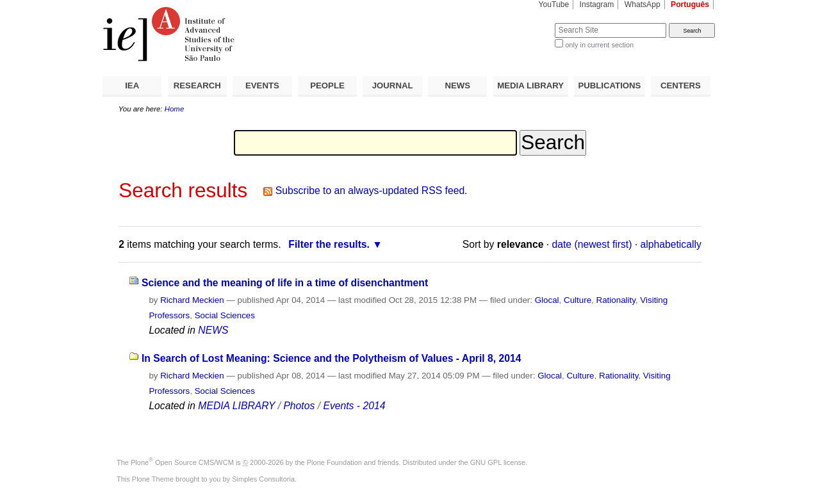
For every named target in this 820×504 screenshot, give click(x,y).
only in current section (599, 45)
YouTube (554, 4)
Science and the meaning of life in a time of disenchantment (285, 283)
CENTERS (681, 85)
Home (175, 109)
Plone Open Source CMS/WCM (182, 462)
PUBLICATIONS (609, 85)
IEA (132, 85)
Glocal (547, 300)
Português (690, 4)
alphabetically (671, 244)
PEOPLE (327, 85)
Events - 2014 (354, 406)
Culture (578, 300)
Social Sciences (225, 315)
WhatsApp (643, 4)
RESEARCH (197, 85)
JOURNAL (393, 85)
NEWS (457, 85)
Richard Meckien (192, 300)
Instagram (597, 4)
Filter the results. (329, 244)
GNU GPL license (498, 462)
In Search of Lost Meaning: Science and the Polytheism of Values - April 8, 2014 (332, 358)
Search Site (524, 23)
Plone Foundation (334, 462)
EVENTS (262, 85)
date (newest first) (592, 244)
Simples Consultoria (263, 479)
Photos (299, 406)
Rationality (616, 300)
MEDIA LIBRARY (530, 85)
